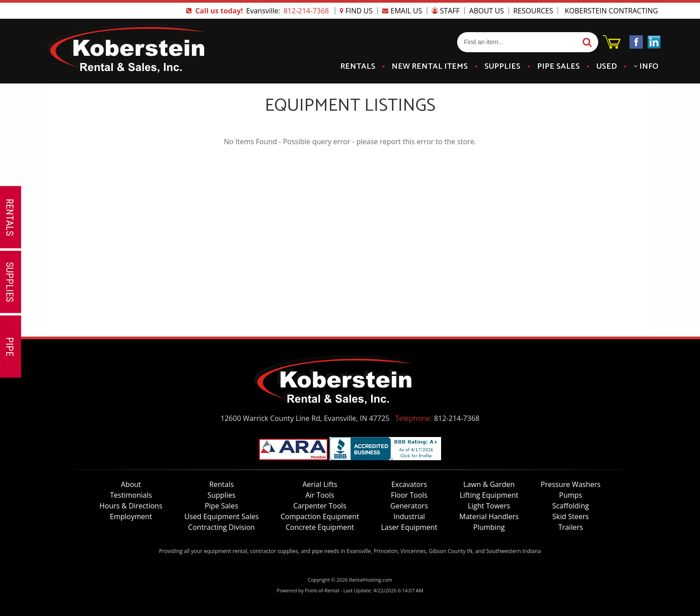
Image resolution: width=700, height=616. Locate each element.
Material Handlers (489, 516)
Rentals (358, 67)
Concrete (320, 527)
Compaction (320, 516)
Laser (409, 527)
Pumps (571, 495)
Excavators (409, 484)
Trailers (570, 527)
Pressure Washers (571, 484)
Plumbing (489, 527)
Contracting (221, 527)
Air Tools (320, 495)
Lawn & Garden (489, 484)
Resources (533, 11)
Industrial (409, 516)
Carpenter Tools (320, 506)
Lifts (320, 484)
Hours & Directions (131, 506)
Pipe (558, 67)
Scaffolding (571, 506)
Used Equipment (221, 516)
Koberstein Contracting (611, 11)
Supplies (502, 67)
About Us (487, 11)
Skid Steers (571, 516)
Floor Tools (409, 495)
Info (646, 67)
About (131, 484)
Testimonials (131, 495)
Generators (409, 506)
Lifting (489, 495)
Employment (131, 516)
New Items (430, 67)
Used (607, 67)
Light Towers (489, 506)
